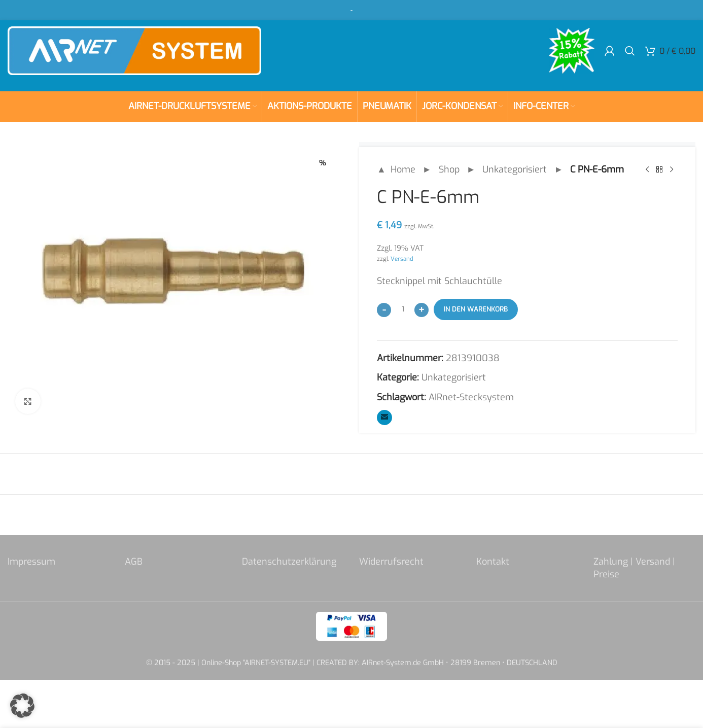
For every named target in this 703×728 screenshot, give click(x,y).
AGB (134, 562)
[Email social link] (384, 418)
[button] (22, 706)
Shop (449, 169)
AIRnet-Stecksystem (471, 397)
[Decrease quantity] (384, 310)
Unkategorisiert (515, 169)
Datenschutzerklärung (289, 562)
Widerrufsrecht (391, 562)
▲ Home (396, 169)
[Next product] (672, 169)
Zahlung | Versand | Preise (634, 568)
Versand (402, 259)
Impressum (31, 562)
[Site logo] (134, 50)
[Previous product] (647, 169)
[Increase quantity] (421, 310)
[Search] (630, 51)
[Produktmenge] (403, 309)
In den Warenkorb (476, 309)
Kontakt (493, 562)
